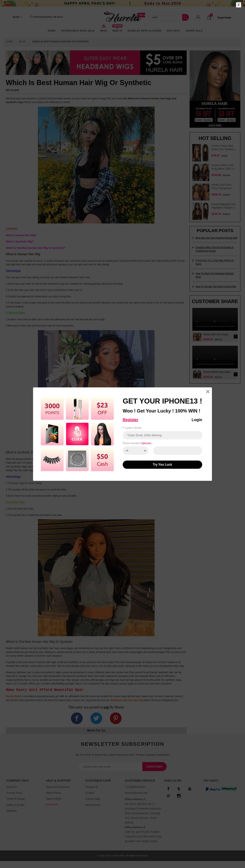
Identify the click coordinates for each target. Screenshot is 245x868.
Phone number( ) (137, 443)
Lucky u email (132, 428)
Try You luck (162, 465)
